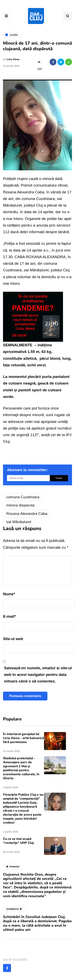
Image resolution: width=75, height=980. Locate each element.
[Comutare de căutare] (68, 16)
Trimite (59, 478)
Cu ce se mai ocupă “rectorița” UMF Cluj (18, 841)
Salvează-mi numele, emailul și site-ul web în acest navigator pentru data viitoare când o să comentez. (38, 675)
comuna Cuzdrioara (23, 497)
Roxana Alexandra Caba (27, 514)
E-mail (9, 616)
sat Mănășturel (19, 522)
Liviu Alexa (13, 59)
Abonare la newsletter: (27, 470)
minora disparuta (20, 505)
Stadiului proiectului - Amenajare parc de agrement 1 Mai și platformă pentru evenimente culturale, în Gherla (21, 768)
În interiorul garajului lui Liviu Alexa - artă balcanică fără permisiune (23, 738)
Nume (9, 594)
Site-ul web (13, 639)
